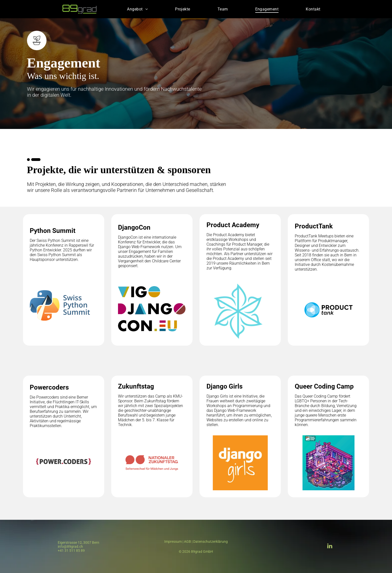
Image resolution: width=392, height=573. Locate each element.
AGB (187, 542)
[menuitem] (137, 9)
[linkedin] (330, 547)
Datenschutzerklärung (210, 542)
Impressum (173, 542)
